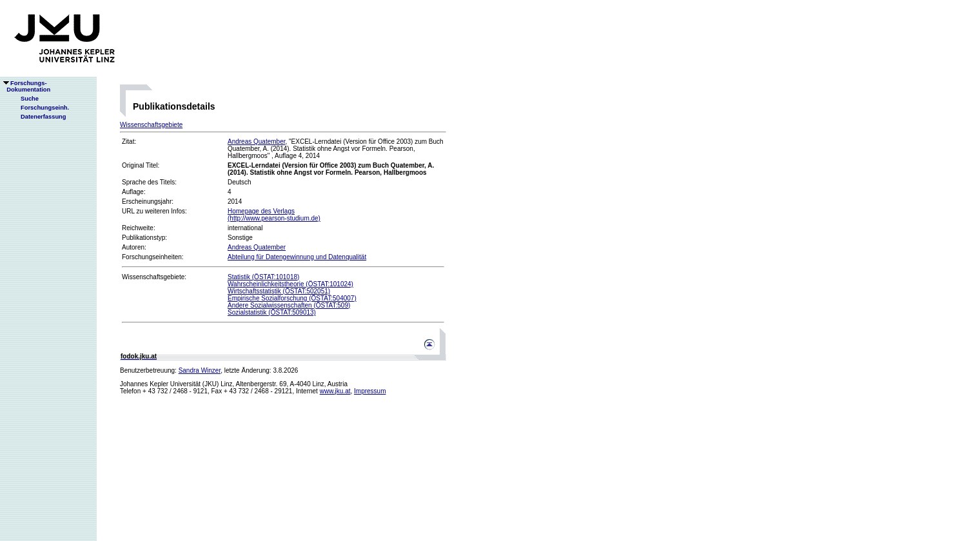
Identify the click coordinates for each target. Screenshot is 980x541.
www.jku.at (335, 391)
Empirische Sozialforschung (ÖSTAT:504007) (292, 298)
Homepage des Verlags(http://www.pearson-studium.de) (274, 215)
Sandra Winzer (200, 370)
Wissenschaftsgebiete (151, 125)
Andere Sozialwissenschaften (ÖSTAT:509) (289, 305)
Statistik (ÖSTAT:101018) (263, 277)
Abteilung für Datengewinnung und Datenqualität (297, 257)
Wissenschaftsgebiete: (154, 277)
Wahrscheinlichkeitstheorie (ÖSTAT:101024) (290, 284)
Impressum (370, 391)
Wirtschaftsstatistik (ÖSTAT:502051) (279, 291)
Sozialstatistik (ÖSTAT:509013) (272, 312)
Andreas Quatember (257, 142)
